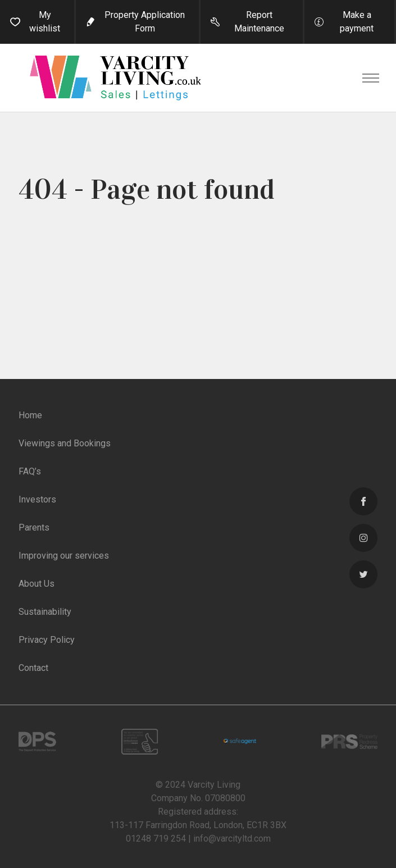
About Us (37, 584)
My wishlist (45, 22)
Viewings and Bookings (65, 443)
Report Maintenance (259, 22)
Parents (34, 527)
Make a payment (357, 22)
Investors (37, 499)
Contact (33, 668)
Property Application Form (145, 22)
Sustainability (45, 612)
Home (30, 415)
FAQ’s (30, 471)
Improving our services (64, 556)
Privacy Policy (47, 640)
